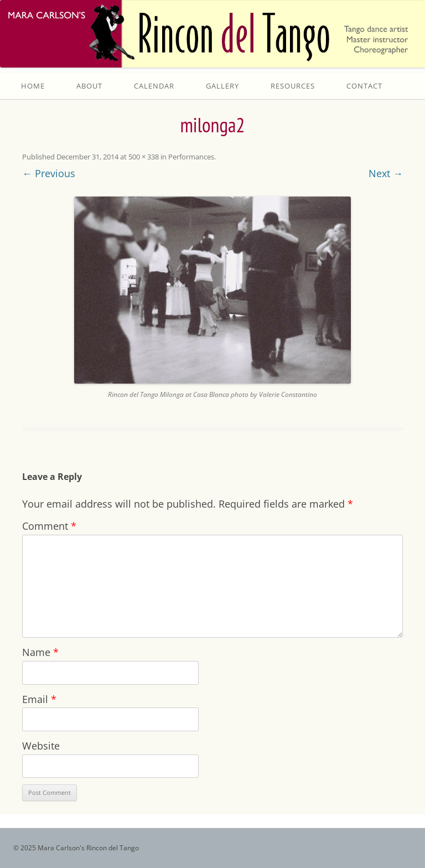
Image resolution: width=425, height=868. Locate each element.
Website (41, 746)
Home (33, 86)
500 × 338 (144, 157)
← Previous (49, 173)
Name (40, 652)
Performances (191, 157)
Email (39, 699)
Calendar (154, 86)
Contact (364, 86)
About (89, 86)
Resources (293, 86)
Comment (49, 526)
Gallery (222, 86)
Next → (386, 173)
